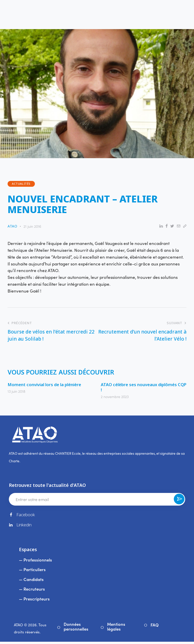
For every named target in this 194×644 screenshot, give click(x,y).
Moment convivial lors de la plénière (45, 385)
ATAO (18, 627)
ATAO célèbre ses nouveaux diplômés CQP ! (140, 388)
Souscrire (179, 502)
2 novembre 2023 (115, 398)
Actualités (21, 184)
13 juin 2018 (16, 392)
